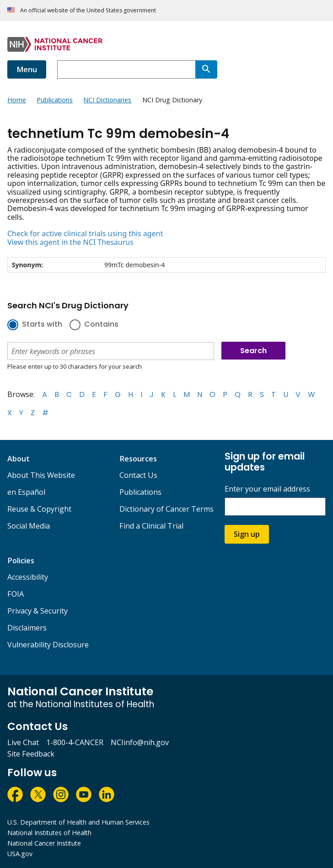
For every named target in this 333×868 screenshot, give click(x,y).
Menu (27, 69)
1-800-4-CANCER (75, 742)
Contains (101, 325)
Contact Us (138, 475)
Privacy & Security (38, 611)
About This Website (41, 475)
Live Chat (23, 742)
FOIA (16, 594)
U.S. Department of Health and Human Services (78, 822)
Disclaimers (27, 628)
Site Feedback (31, 754)
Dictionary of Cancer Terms (166, 509)
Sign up (247, 534)
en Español (26, 492)
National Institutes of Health (49, 833)
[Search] (206, 69)
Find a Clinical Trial (151, 526)
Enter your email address (267, 489)
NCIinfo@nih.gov (140, 742)
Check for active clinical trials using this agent (85, 233)
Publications (140, 492)
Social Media (29, 526)
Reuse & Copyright (39, 509)
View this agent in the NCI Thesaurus (70, 242)
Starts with (42, 325)
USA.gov (20, 854)
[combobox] (126, 69)
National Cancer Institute (44, 843)
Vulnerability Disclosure (48, 645)
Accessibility (28, 577)
